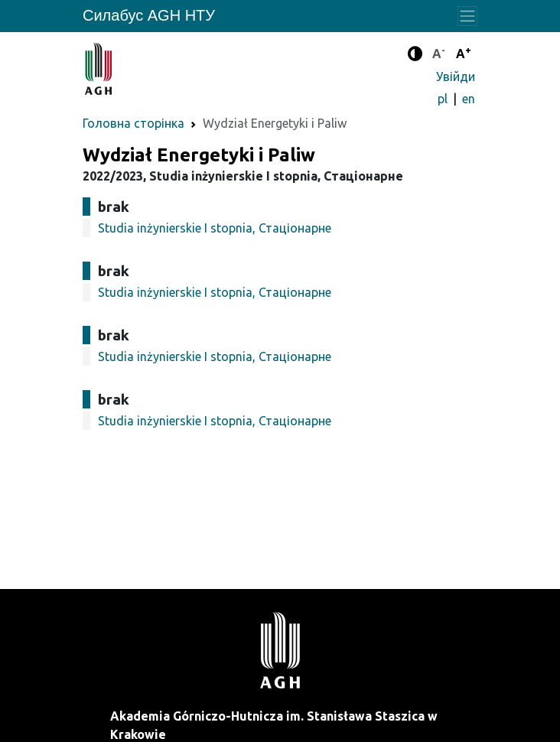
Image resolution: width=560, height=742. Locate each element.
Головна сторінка (133, 123)
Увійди (456, 76)
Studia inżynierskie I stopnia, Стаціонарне (215, 228)
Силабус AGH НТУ (149, 15)
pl (444, 99)
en (469, 99)
